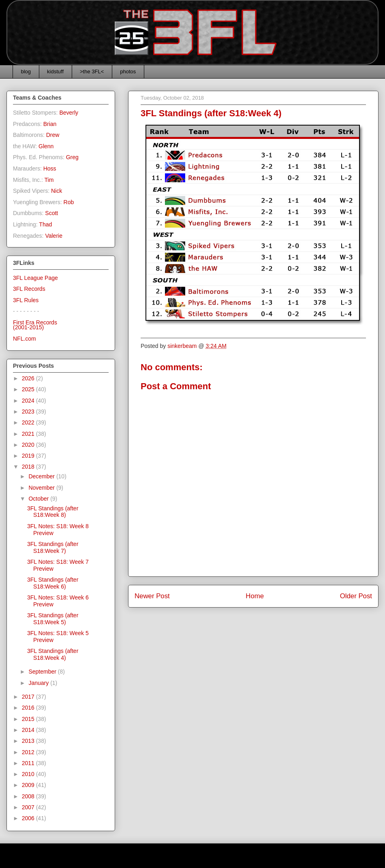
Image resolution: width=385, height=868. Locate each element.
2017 (29, 697)
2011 (29, 763)
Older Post (356, 596)
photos (128, 71)
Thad (45, 224)
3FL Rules (26, 300)
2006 (29, 818)
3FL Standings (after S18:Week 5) (53, 619)
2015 (29, 719)
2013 (29, 741)
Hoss (50, 168)
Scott (51, 213)
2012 (29, 752)
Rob (69, 202)
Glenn (46, 146)
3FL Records (29, 289)
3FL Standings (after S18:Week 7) (53, 547)
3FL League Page (35, 278)
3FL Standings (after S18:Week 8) (53, 512)
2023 (29, 412)
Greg (72, 157)
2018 (29, 467)
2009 (29, 785)
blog (26, 71)
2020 (29, 445)
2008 (29, 796)
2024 (29, 401)
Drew (53, 135)
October (39, 499)
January (39, 683)
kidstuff (55, 71)
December (42, 476)
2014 (29, 730)
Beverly (69, 113)
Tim (49, 180)
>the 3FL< (92, 71)
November (42, 488)
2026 (29, 378)
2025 (29, 389)
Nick (57, 191)
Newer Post (152, 596)
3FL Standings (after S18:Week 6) (53, 583)
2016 (29, 708)
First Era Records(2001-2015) (35, 325)
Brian (50, 124)
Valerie (54, 236)
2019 (29, 456)
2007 (29, 807)
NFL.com (25, 339)
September (43, 672)
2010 (29, 774)
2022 (29, 422)
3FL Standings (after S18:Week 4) (53, 654)
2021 (29, 434)
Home (255, 596)
